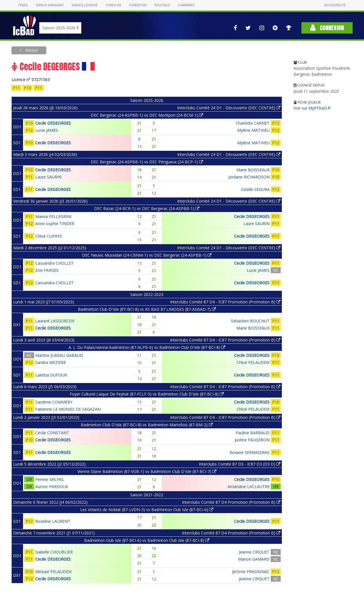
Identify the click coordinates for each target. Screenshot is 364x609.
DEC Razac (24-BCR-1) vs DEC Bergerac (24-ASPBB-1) (147, 208)
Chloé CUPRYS (49, 236)
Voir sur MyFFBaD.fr (312, 108)
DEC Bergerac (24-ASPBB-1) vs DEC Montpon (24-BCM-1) (147, 115)
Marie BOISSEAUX (253, 170)
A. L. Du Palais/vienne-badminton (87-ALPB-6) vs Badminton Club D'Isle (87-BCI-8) (147, 347)
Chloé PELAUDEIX (253, 362)
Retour (31, 50)
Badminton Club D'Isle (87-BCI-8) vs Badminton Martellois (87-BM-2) (147, 425)
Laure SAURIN (48, 177)
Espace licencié (85, 5)
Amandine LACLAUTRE (249, 486)
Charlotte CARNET (253, 123)
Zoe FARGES (47, 270)
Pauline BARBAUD (253, 433)
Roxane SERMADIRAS (250, 452)
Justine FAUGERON (252, 440)
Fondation (138, 5)
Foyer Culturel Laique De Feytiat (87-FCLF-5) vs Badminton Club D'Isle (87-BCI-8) (147, 394)
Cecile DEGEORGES (53, 123)
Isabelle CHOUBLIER (54, 552)
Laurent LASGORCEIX (55, 321)
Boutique (162, 5)
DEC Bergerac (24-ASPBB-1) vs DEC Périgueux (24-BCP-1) (147, 162)
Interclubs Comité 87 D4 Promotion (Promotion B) (231, 502)
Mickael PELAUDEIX (53, 572)
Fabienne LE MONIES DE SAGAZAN (68, 409)
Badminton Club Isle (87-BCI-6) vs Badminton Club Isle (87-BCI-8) (147, 540)
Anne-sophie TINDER (55, 224)
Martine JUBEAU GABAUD (59, 355)
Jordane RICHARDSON (249, 177)
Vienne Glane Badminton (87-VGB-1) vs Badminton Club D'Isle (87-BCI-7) (147, 471)
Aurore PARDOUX (52, 486)
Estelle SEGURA (255, 189)
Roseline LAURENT (53, 521)
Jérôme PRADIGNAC (251, 572)
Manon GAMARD (254, 559)
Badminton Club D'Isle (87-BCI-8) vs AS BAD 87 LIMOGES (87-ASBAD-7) (147, 309)
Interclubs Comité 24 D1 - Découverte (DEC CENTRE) (229, 108)
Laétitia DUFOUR (51, 375)
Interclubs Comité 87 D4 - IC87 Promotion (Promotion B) (225, 302)
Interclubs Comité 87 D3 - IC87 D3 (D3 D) (240, 464)
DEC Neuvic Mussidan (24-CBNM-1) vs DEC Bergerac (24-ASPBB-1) (147, 255)
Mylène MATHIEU (253, 130)
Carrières (186, 5)
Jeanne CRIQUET (254, 552)
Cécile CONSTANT (52, 433)
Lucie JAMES (47, 130)
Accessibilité (335, 5)
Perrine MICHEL (50, 479)
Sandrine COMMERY (54, 402)
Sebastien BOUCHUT (250, 321)
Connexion (327, 28)
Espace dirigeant (50, 5)
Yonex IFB (113, 5)
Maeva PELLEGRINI (53, 216)
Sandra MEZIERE (51, 362)
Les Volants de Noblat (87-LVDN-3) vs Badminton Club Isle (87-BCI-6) (147, 510)
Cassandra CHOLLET (54, 263)
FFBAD (23, 5)
